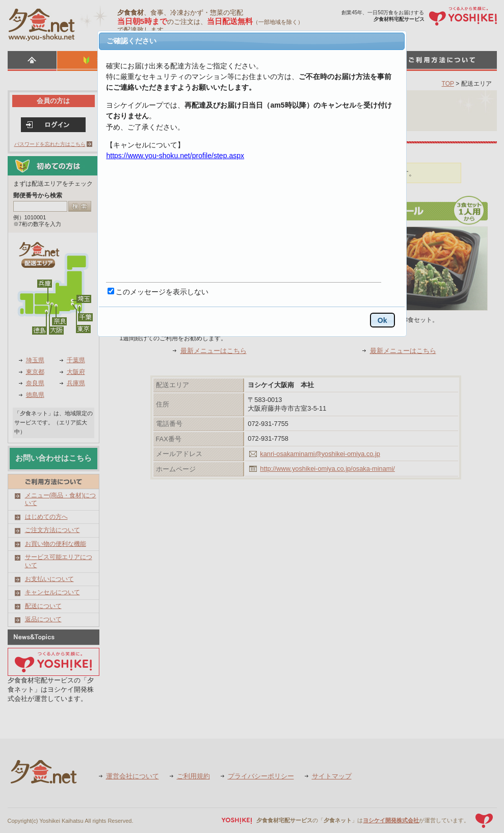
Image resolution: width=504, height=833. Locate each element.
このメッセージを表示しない (162, 292)
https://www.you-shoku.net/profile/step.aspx (175, 156)
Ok (382, 320)
